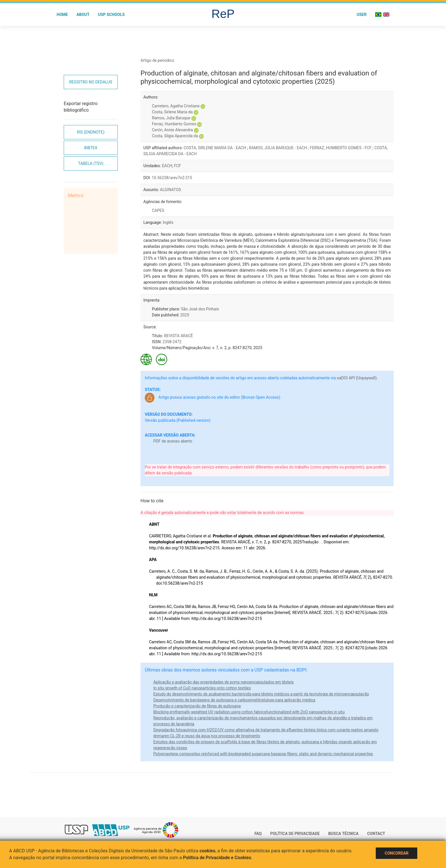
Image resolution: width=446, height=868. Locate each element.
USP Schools (111, 15)
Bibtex (91, 148)
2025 (185, 315)
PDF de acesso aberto (173, 441)
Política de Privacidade (295, 834)
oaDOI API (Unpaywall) (357, 378)
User (362, 15)
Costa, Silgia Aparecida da (175, 136)
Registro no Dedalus (91, 82)
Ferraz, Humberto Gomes (174, 124)
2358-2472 (172, 342)
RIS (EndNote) (91, 132)
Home (62, 15)
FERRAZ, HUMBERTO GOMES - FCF (341, 148)
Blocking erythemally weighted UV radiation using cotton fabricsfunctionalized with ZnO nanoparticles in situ (249, 712)
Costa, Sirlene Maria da (172, 112)
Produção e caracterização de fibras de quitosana (197, 706)
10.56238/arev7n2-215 (172, 178)
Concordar (397, 853)
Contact (376, 834)
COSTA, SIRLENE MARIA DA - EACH (215, 148)
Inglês (168, 222)
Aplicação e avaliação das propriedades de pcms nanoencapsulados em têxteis (224, 682)
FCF (178, 166)
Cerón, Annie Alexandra (172, 130)
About (83, 15)
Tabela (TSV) (91, 163)
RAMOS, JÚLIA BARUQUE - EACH (278, 148)
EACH (167, 166)
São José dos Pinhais (200, 309)
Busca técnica (343, 834)
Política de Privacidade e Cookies (217, 858)
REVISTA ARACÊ (178, 336)
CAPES (158, 210)
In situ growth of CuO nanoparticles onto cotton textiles (202, 688)
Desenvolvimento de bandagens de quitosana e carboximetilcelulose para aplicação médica (234, 700)
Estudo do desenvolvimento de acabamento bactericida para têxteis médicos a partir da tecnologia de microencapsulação (261, 694)
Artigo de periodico (157, 60)
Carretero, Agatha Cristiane (176, 106)
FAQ (258, 834)
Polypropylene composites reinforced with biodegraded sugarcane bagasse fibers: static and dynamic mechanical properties (263, 754)
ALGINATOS (170, 190)
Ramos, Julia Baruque (171, 118)
